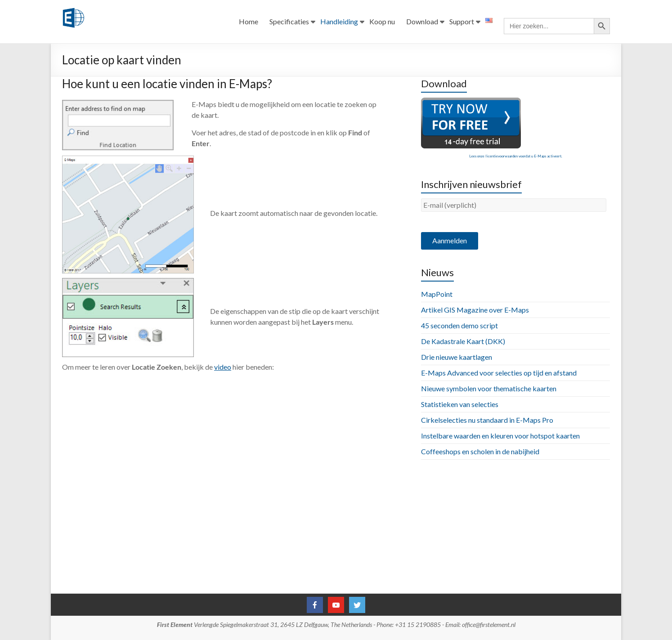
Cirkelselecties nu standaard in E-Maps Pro (487, 420)
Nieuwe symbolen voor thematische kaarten (489, 388)
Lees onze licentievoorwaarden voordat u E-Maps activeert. (516, 156)
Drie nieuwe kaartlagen (457, 357)
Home (249, 22)
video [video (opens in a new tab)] (223, 367)
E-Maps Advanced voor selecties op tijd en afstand (499, 373)
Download (422, 22)
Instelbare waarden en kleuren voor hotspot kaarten (500, 436)
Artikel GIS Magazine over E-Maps (475, 310)
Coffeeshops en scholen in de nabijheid (480, 451)
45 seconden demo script (459, 325)
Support (462, 22)
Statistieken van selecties (460, 404)
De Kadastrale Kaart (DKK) (463, 341)
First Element (175, 624)
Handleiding (339, 22)
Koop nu (382, 22)
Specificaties (289, 22)
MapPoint (437, 294)
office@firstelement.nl (489, 624)
